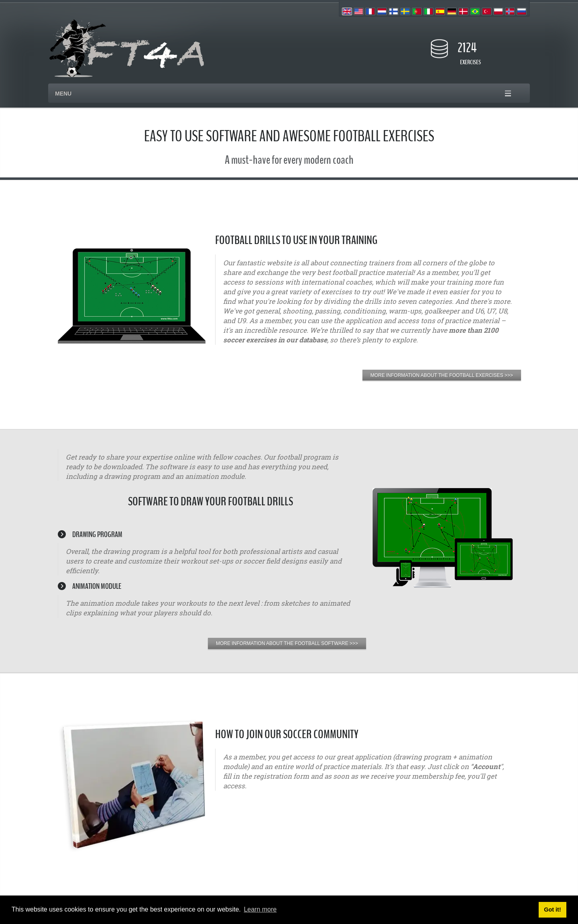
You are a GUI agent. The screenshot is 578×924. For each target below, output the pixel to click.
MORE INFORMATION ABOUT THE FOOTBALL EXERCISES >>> (442, 375)
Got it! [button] (552, 910)
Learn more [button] (260, 909)
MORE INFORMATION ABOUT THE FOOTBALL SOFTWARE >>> (287, 643)
